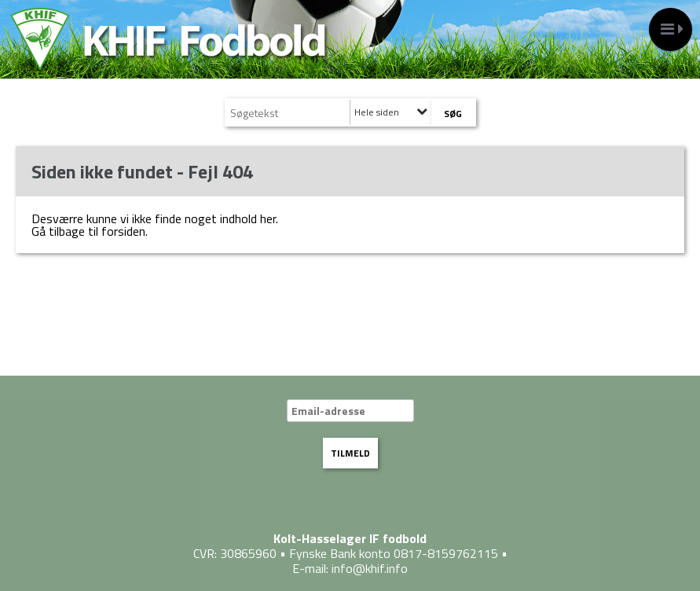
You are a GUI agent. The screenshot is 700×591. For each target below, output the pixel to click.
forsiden (123, 231)
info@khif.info (370, 568)
